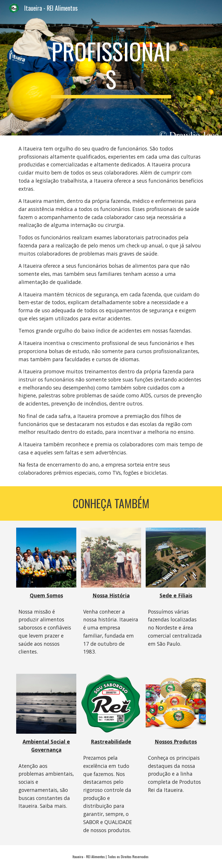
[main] (111, 68)
